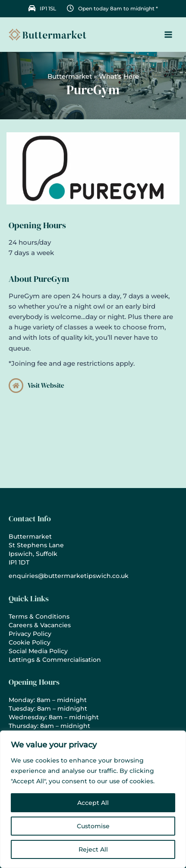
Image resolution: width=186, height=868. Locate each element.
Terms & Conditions (39, 616)
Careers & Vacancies (40, 625)
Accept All (93, 803)
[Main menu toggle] (168, 35)
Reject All (93, 849)
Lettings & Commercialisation (55, 660)
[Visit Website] (16, 386)
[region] (93, 799)
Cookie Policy (30, 642)
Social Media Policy (38, 651)
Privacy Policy (30, 634)
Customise (93, 826)
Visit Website (46, 386)
